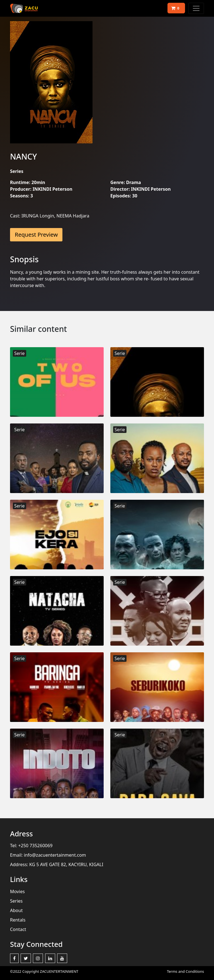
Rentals (18, 920)
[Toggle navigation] (196, 8)
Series (16, 901)
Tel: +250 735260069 (31, 846)
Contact (18, 929)
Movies (17, 891)
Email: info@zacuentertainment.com (48, 855)
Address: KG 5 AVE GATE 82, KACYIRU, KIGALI (57, 864)
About (16, 910)
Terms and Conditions (185, 971)
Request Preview (36, 235)
